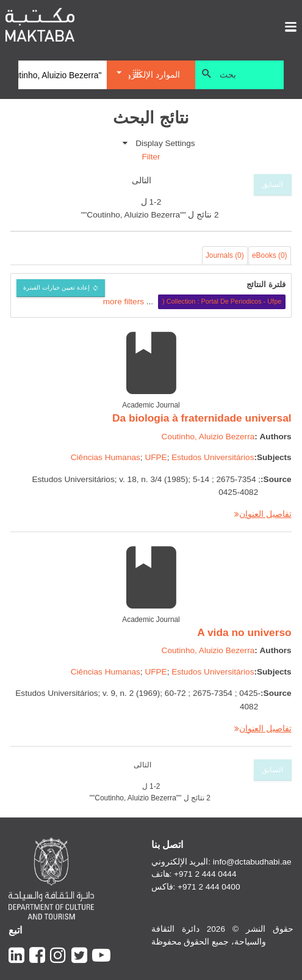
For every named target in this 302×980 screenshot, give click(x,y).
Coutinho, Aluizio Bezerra (208, 437)
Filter (151, 157)
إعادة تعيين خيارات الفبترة (56, 287)
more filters (124, 301)
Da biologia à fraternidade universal (202, 418)
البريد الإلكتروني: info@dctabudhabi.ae (221, 862)
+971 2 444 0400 (209, 887)
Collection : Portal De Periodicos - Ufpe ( (222, 301)
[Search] (63, 75)
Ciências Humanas (106, 457)
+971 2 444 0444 (205, 874)
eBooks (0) (270, 255)
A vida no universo (244, 632)
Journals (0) (225, 255)
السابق (272, 185)
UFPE (156, 457)
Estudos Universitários (213, 457)
